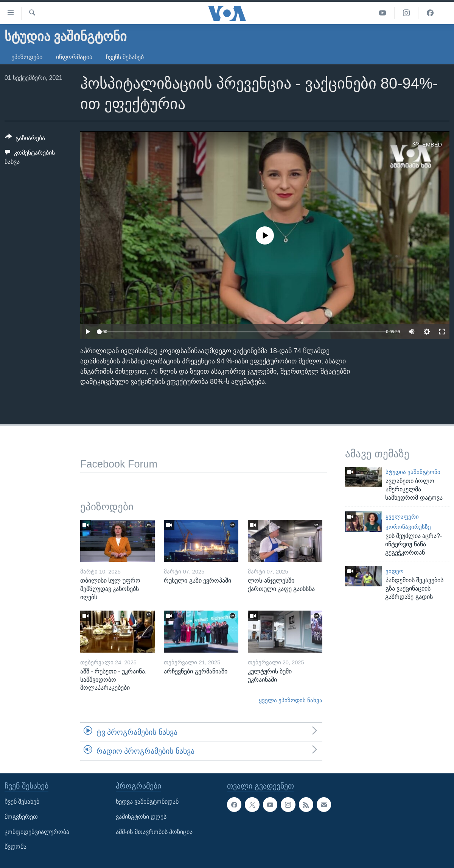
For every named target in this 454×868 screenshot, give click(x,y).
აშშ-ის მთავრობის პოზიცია (154, 832)
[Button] (25, 139)
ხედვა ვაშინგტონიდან (147, 802)
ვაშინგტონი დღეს (141, 817)
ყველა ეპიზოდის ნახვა (291, 700)
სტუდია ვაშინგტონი (413, 472)
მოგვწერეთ (21, 817)
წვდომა (16, 847)
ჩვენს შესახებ (125, 57)
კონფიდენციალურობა (37, 832)
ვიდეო (395, 571)
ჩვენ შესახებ (22, 802)
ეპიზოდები (27, 57)
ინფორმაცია (74, 57)
